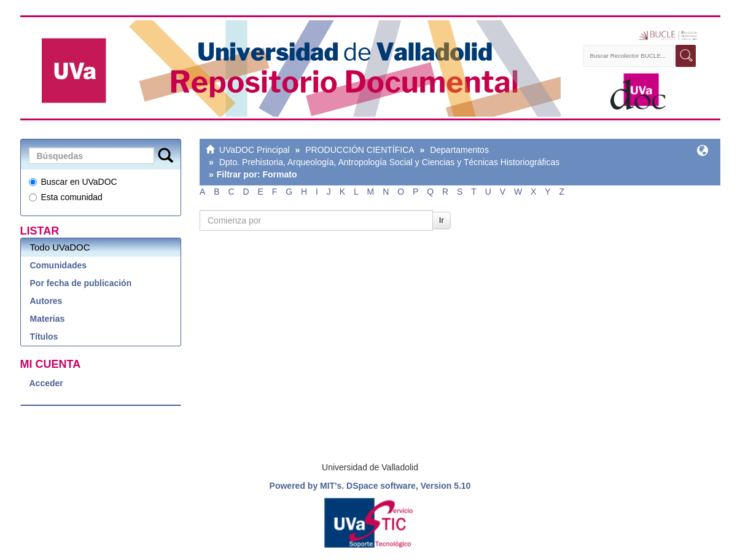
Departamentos (459, 150)
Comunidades (59, 265)
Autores (46, 301)
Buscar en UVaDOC (73, 182)
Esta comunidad (66, 197)
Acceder (46, 383)
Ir (442, 220)
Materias (48, 319)
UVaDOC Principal (255, 150)
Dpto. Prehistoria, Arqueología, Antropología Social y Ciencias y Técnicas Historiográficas (390, 162)
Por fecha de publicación (81, 283)
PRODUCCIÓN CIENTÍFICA (360, 150)
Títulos (44, 336)
